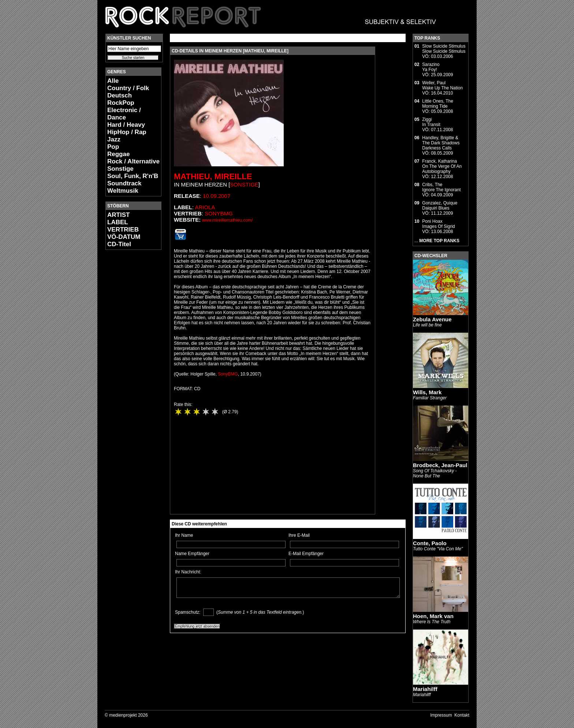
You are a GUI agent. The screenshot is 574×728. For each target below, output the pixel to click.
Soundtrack (124, 183)
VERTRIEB (123, 230)
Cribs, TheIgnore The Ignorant (441, 187)
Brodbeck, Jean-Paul (440, 465)
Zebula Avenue (432, 319)
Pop (113, 147)
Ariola (205, 207)
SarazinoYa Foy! (431, 67)
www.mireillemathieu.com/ (228, 220)
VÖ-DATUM (124, 237)
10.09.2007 (217, 196)
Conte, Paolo (430, 543)
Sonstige (120, 169)
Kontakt (462, 715)
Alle (113, 81)
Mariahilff (425, 689)
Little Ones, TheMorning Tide (438, 104)
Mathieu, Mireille (213, 176)
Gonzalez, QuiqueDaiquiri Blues (440, 206)
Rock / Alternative (133, 161)
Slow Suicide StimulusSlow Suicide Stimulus (444, 49)
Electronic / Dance (124, 114)
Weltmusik (123, 191)
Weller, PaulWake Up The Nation (442, 85)
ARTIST (118, 215)
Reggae (118, 154)
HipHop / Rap (127, 132)
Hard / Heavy (126, 125)
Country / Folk (128, 88)
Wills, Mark (427, 392)
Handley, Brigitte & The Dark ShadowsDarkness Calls (441, 143)
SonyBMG (219, 213)
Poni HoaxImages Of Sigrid (438, 224)
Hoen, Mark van (433, 616)
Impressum (441, 715)
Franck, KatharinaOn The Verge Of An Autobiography (442, 166)
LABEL (118, 222)
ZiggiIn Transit (431, 122)
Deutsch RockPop (121, 99)
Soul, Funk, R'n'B (133, 176)
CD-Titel (119, 244)
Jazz (114, 139)
